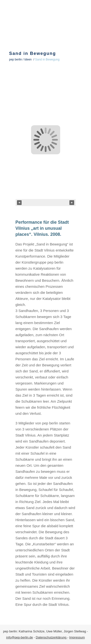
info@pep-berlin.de (20, 637)
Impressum (77, 637)
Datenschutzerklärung (51, 637)
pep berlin (16, 59)
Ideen (28, 59)
